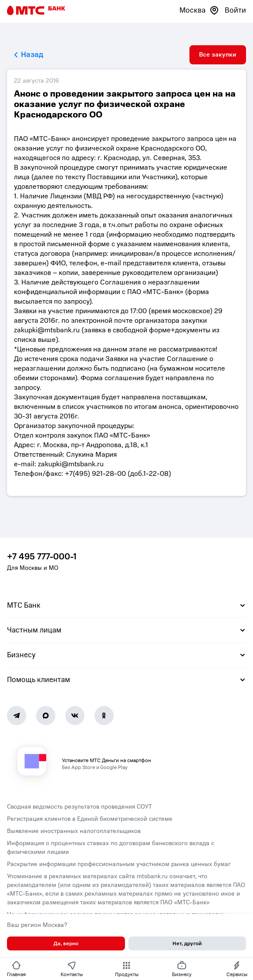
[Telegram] (17, 716)
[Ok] (104, 716)
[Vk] (75, 716)
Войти (235, 10)
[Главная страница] (36, 10)
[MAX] (46, 716)
